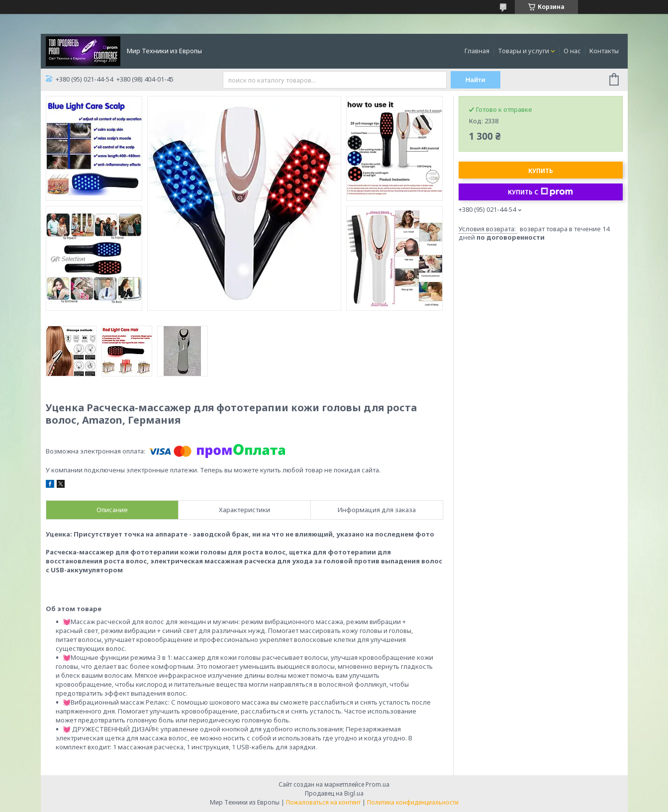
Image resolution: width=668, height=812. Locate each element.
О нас (572, 51)
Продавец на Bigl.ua (334, 793)
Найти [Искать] (476, 80)
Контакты (604, 51)
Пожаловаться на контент (323, 802)
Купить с (540, 192)
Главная (477, 51)
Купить (541, 171)
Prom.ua (378, 784)
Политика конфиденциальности (413, 802)
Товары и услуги (524, 51)
